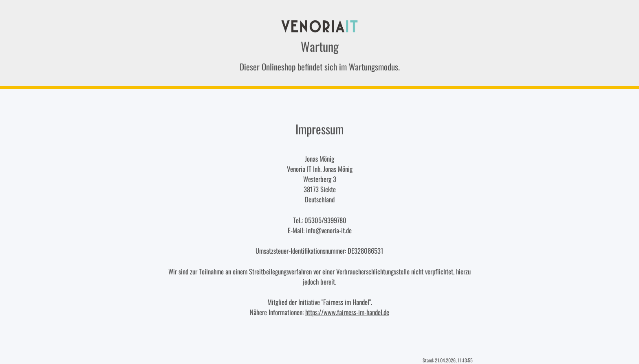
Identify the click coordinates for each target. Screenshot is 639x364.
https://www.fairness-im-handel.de (347, 312)
